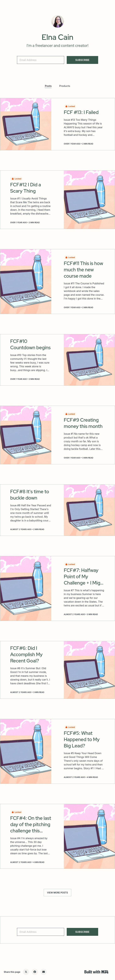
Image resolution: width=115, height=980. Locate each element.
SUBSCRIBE (82, 60)
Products (65, 86)
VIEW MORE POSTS (57, 893)
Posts (48, 86)
